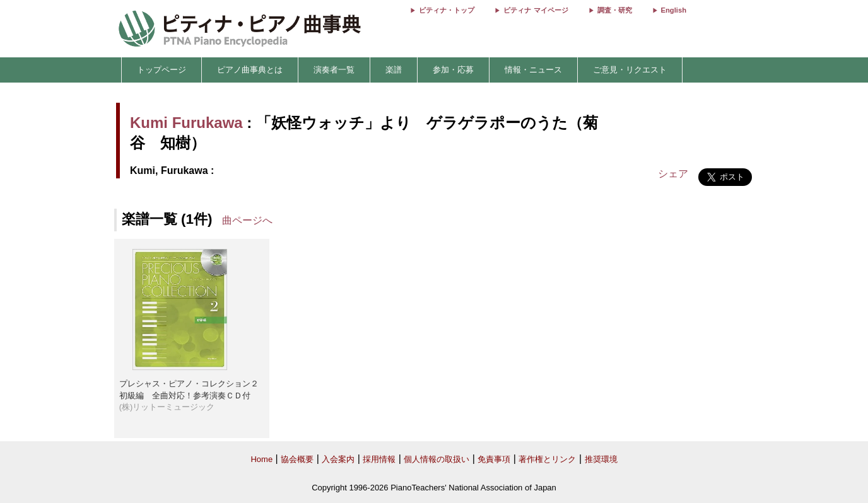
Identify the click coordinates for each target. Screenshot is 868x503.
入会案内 (338, 459)
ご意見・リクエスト (630, 70)
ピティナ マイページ (536, 10)
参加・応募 (453, 70)
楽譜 (394, 70)
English (674, 10)
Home (261, 459)
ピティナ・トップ (447, 10)
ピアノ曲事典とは (250, 70)
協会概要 (297, 459)
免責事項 (494, 459)
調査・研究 (615, 10)
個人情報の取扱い (437, 459)
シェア (673, 174)
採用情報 (379, 459)
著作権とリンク (547, 459)
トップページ (161, 70)
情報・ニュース (533, 70)
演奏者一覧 (334, 70)
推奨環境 (601, 459)
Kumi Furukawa (186, 123)
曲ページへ (247, 220)
